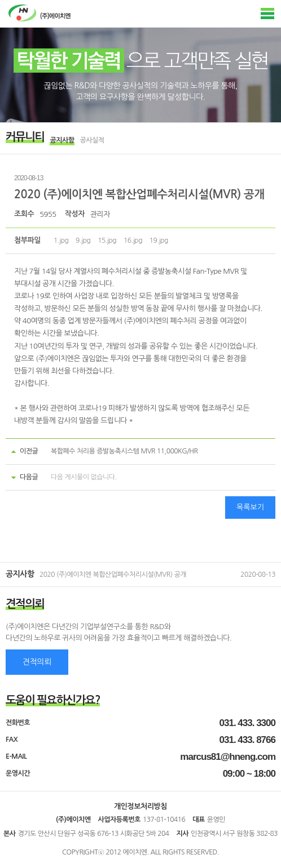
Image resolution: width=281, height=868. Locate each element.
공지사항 (62, 140)
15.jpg (107, 241)
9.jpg (83, 241)
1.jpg (61, 241)
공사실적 (92, 140)
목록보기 (250, 507)
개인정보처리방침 (140, 806)
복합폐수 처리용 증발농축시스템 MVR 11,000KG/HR (124, 451)
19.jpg (159, 241)
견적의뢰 (37, 662)
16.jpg (133, 241)
